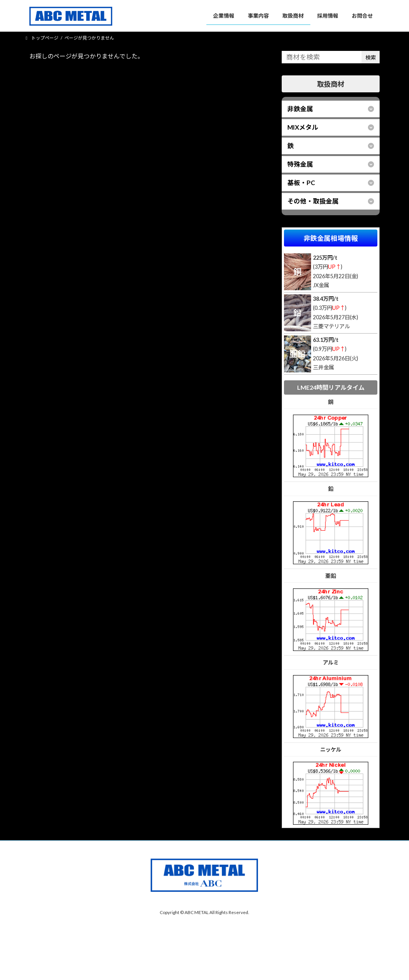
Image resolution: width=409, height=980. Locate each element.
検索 (371, 57)
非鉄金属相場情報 (331, 238)
